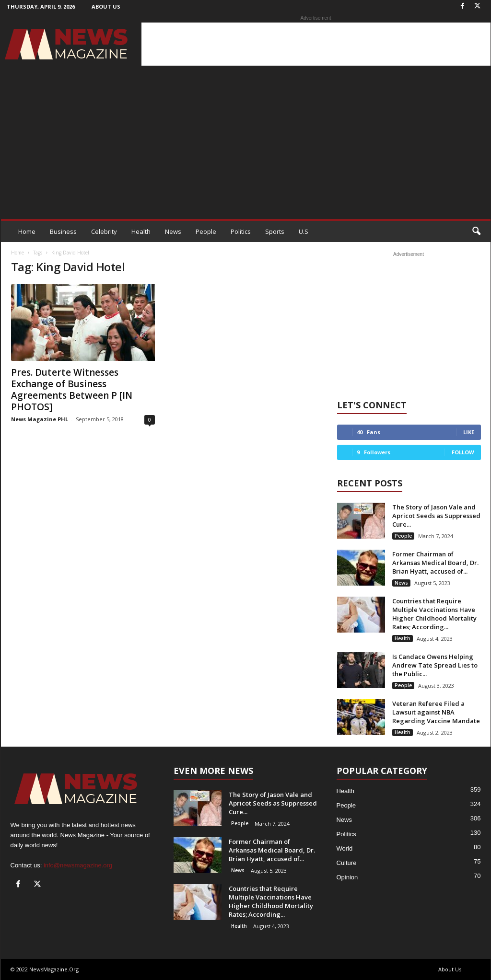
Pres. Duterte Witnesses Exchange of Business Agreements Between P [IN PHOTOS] (72, 390)
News (173, 231)
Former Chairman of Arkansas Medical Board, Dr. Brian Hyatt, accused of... (435, 563)
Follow (463, 452)
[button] (476, 231)
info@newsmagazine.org (78, 865)
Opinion (347, 877)
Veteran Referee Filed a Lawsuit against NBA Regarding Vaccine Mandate (436, 712)
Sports (275, 231)
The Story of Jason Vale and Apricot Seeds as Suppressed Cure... (436, 516)
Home (27, 231)
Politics (241, 231)
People (206, 231)
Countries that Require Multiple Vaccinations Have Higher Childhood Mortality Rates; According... (434, 614)
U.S (304, 231)
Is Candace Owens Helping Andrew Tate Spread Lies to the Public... (435, 665)
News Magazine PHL (40, 419)
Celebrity (104, 231)
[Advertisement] (316, 44)
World (345, 848)
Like (469, 432)
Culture (347, 863)
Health (141, 231)
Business (63, 231)
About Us (106, 6)
